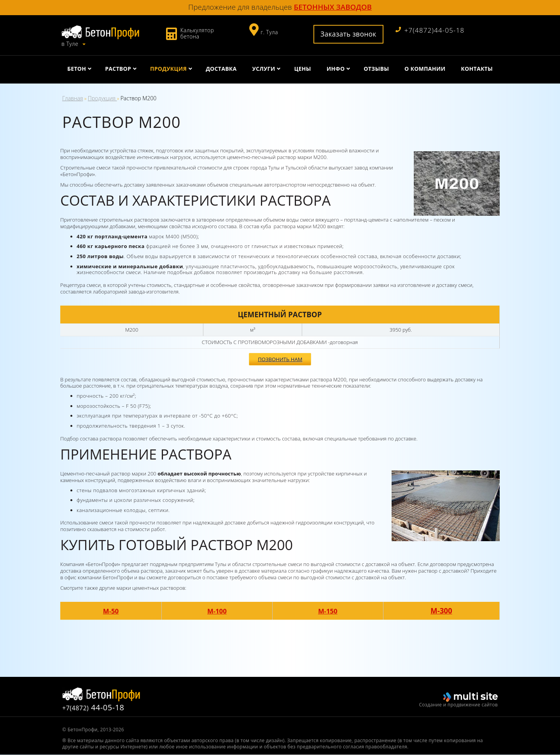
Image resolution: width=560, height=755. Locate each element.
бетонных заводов (333, 7)
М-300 (443, 611)
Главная (73, 98)
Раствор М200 (139, 98)
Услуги (263, 67)
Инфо (336, 67)
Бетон (77, 67)
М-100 (219, 611)
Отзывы (376, 67)
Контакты (477, 67)
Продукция (168, 67)
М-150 (331, 611)
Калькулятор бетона (197, 33)
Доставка (221, 67)
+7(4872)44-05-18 (429, 30)
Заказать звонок (345, 34)
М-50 (111, 611)
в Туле (71, 43)
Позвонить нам (280, 364)
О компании (425, 67)
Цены (302, 67)
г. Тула (268, 32)
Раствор (118, 67)
